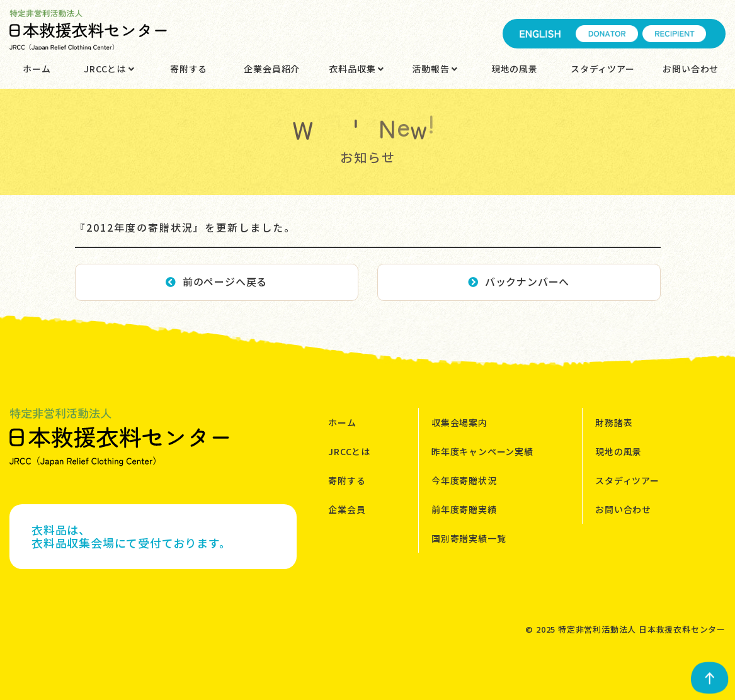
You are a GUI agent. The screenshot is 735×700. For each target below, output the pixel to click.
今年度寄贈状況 (464, 480)
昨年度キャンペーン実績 (482, 451)
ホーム (37, 69)
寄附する (189, 69)
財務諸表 (614, 422)
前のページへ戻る (216, 281)
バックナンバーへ (519, 281)
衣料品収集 (356, 69)
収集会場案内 (459, 422)
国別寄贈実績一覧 (469, 538)
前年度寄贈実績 (464, 509)
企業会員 (347, 509)
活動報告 (435, 69)
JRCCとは (109, 69)
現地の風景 (515, 69)
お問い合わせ (691, 69)
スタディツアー (603, 69)
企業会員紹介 (272, 69)
